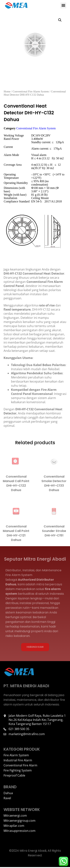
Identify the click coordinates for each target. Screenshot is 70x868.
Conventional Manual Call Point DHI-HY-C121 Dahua (16, 534)
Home (7, 92)
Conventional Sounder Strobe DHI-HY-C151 (54, 532)
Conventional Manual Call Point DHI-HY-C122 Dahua (16, 484)
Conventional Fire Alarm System (31, 92)
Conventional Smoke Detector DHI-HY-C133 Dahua (54, 484)
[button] (63, 5)
